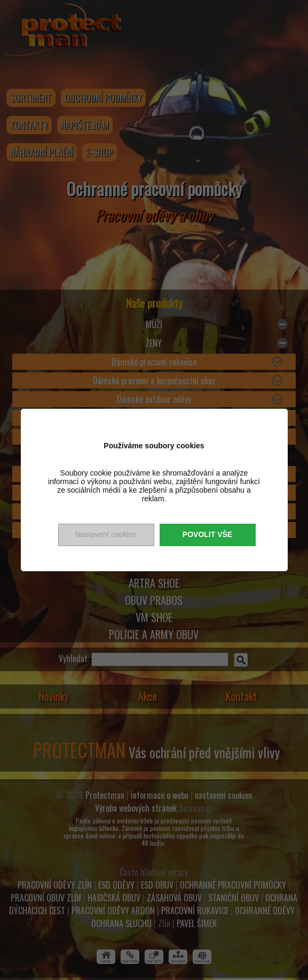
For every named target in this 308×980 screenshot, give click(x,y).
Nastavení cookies (106, 534)
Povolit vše (207, 534)
